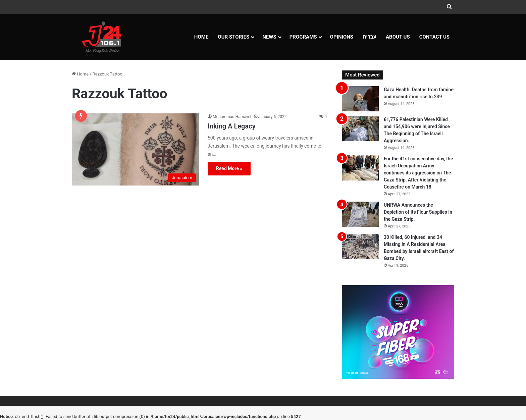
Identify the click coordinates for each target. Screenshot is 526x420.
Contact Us (434, 37)
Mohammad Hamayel (232, 117)
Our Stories (233, 37)
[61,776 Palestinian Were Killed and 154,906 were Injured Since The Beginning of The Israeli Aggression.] (360, 129)
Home (201, 37)
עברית (370, 37)
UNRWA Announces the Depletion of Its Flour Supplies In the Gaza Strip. (418, 212)
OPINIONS (342, 37)
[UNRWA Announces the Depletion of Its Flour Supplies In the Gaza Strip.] (360, 214)
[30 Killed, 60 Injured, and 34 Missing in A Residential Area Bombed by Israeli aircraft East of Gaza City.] (360, 246)
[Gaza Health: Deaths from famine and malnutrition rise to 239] (360, 99)
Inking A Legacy (232, 126)
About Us (398, 37)
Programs (303, 37)
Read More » (229, 168)
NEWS (269, 37)
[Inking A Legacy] (136, 149)
